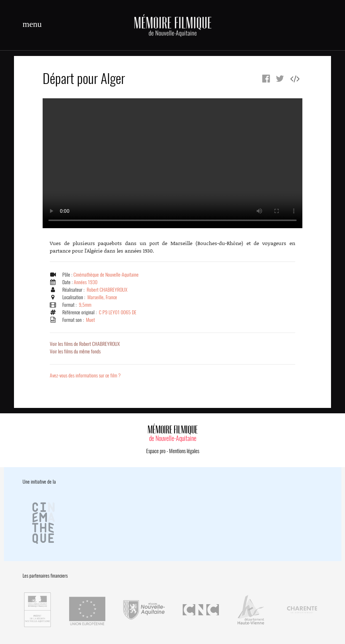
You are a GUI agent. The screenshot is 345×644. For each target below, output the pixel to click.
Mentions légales (184, 451)
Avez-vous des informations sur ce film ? (85, 375)
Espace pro (156, 451)
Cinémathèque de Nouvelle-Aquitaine (106, 275)
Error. (172, 163)
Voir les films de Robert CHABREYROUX (85, 344)
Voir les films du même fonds (75, 351)
